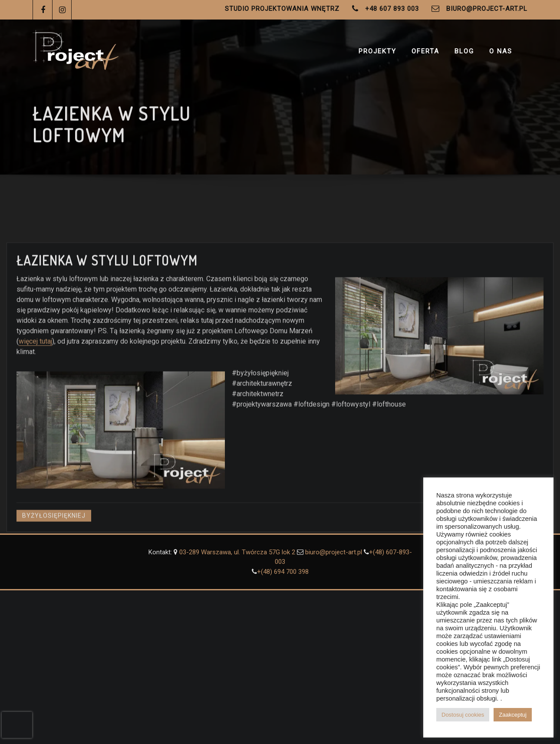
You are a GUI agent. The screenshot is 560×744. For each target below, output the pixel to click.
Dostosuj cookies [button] (463, 715)
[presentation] (17, 725)
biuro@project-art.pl (487, 9)
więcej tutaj (35, 370)
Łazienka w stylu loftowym (107, 289)
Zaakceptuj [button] (513, 715)
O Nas (501, 51)
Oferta (425, 51)
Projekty (377, 51)
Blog (464, 51)
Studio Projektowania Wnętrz (282, 9)
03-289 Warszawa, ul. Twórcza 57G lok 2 (238, 552)
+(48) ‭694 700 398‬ (283, 572)
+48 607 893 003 (392, 9)
